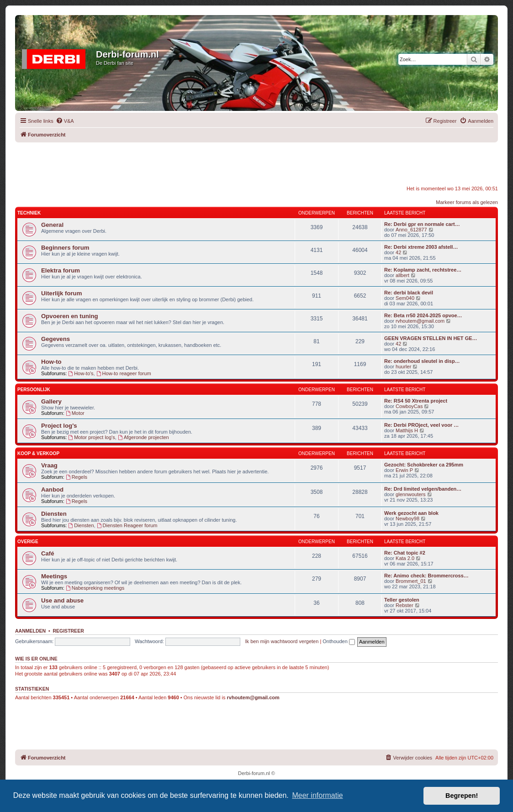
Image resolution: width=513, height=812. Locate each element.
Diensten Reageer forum (127, 525)
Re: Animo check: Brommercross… (426, 576)
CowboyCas (409, 406)
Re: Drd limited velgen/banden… (423, 489)
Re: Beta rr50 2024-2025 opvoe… (423, 315)
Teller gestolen (402, 600)
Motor (75, 413)
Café (48, 553)
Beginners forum (65, 248)
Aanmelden (30, 631)
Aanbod (52, 490)
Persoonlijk (34, 390)
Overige (28, 542)
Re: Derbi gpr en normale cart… (422, 224)
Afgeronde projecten (143, 437)
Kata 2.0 (405, 558)
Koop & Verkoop (38, 453)
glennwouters (410, 494)
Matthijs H (407, 430)
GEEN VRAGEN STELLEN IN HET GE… (431, 338)
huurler (403, 367)
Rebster (405, 605)
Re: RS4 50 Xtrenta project (416, 401)
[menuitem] (65, 121)
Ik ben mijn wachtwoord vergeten (282, 641)
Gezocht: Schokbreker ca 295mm (424, 465)
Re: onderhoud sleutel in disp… (422, 361)
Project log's (59, 426)
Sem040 (405, 298)
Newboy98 (407, 519)
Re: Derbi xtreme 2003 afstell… (421, 247)
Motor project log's (91, 437)
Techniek (29, 213)
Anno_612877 (411, 230)
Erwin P (404, 470)
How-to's (81, 373)
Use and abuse (62, 600)
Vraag (49, 465)
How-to (51, 362)
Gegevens (56, 339)
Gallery (51, 401)
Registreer (68, 631)
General (52, 225)
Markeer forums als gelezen (467, 202)
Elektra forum (61, 270)
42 (398, 252)
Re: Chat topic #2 (405, 553)
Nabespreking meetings (95, 588)
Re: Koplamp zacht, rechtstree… (423, 270)
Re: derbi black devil (409, 293)
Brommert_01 (411, 581)
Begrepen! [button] (462, 796)
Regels (77, 477)
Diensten (54, 514)
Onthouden (339, 641)
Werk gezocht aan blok (411, 513)
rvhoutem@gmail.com (420, 321)
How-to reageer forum (124, 373)
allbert (402, 275)
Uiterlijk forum (61, 293)
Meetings (54, 576)
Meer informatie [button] (317, 795)
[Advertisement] (257, 163)
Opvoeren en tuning (70, 316)
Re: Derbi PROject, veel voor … (421, 425)
